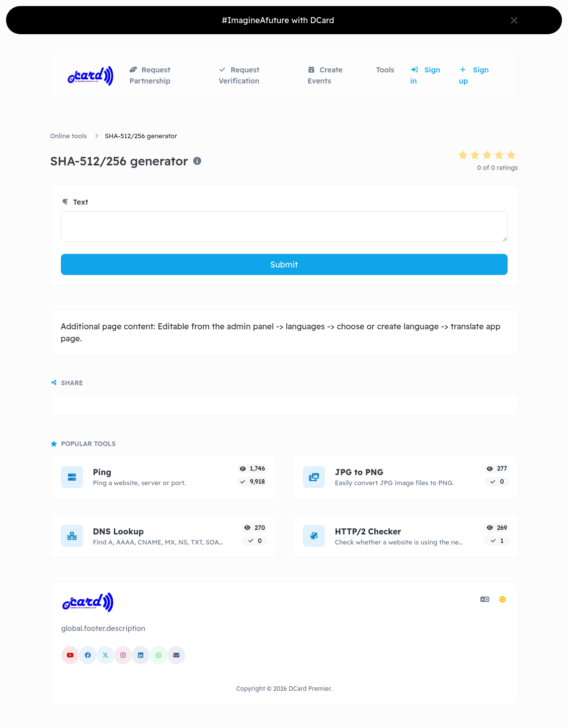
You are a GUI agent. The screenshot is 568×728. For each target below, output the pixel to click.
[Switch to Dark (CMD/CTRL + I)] (503, 599)
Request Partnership (150, 75)
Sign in (425, 75)
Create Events (325, 75)
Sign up (474, 75)
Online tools (69, 136)
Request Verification (239, 75)
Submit (284, 264)
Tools (385, 70)
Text (75, 202)
